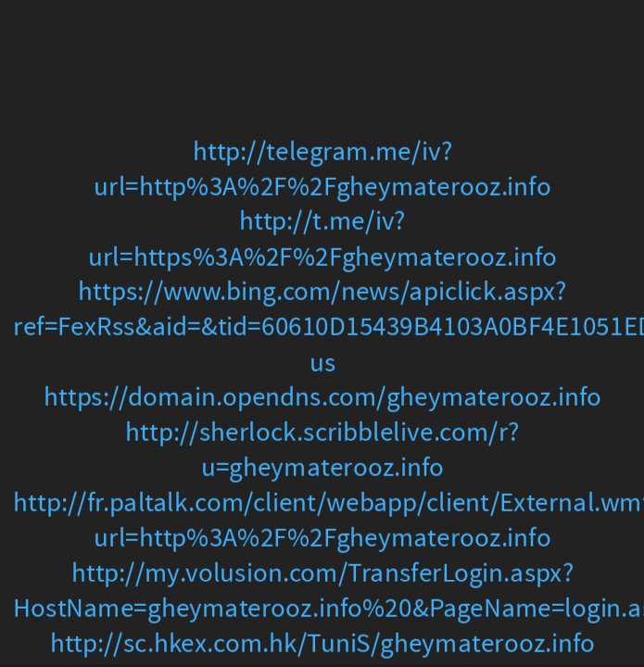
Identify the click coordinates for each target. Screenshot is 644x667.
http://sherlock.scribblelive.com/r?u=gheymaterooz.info (322, 450)
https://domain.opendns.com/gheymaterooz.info (322, 397)
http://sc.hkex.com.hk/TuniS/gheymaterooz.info (322, 644)
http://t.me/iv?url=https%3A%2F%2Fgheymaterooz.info (322, 239)
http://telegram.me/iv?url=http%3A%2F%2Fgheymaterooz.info (322, 169)
